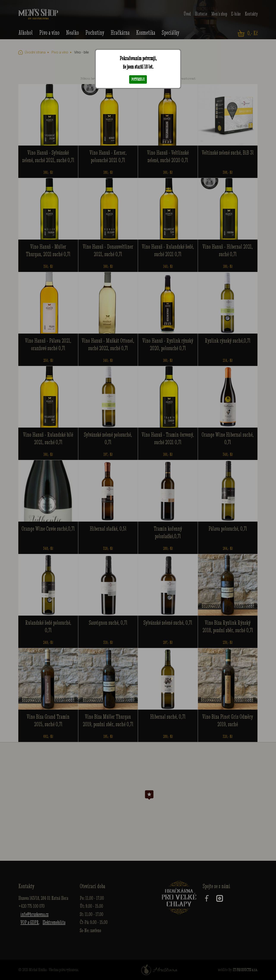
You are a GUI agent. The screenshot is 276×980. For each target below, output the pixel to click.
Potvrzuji (138, 79)
